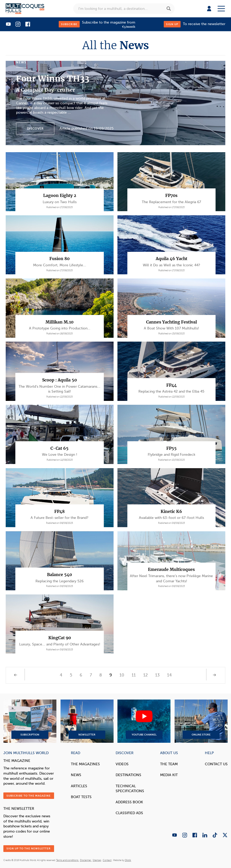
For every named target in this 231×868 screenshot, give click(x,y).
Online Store (201, 721)
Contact (107, 860)
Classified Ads (129, 813)
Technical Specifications (130, 789)
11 (134, 675)
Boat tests (81, 797)
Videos (122, 764)
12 (146, 675)
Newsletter (87, 721)
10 (122, 675)
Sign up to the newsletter (29, 848)
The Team (169, 764)
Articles (79, 786)
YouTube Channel (144, 721)
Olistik (128, 860)
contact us (216, 764)
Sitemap (97, 860)
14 (169, 675)
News (76, 775)
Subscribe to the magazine (29, 796)
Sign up (172, 24)
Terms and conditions (68, 860)
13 (157, 675)
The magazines (85, 764)
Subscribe (69, 24)
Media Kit (169, 775)
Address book (129, 802)
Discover (35, 129)
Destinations (128, 775)
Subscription (30, 721)
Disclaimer (86, 860)
